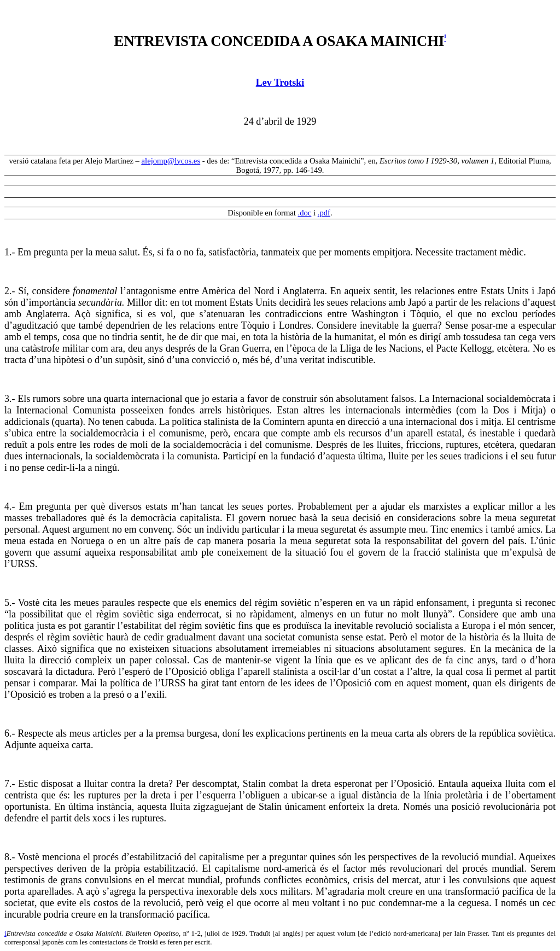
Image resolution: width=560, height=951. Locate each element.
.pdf (324, 213)
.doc (305, 213)
